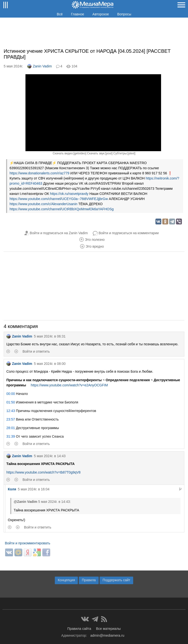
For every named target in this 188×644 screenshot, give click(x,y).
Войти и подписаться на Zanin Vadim (59, 233)
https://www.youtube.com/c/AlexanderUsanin (43, 204)
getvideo (80, 153)
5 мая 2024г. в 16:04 (34, 489)
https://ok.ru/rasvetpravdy (69, 194)
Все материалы (108, 629)
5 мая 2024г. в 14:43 (50, 456)
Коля (12, 489)
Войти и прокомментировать (28, 543)
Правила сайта (79, 629)
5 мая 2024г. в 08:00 (50, 364)
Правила (89, 580)
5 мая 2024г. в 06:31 (50, 336)
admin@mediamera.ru (107, 635)
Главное (78, 14)
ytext (131, 153)
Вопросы (124, 14)
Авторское (101, 14)
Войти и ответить (36, 351)
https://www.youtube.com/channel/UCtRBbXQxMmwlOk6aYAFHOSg (62, 209)
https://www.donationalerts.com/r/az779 (39, 173)
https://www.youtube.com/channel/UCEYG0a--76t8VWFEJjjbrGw (59, 199)
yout (109, 153)
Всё (60, 14)
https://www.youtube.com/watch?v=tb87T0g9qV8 (43, 472)
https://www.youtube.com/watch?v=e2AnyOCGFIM (69, 385)
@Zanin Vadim (25, 502)
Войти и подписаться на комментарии (129, 233)
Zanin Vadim (40, 66)
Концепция (66, 580)
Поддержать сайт (116, 580)
